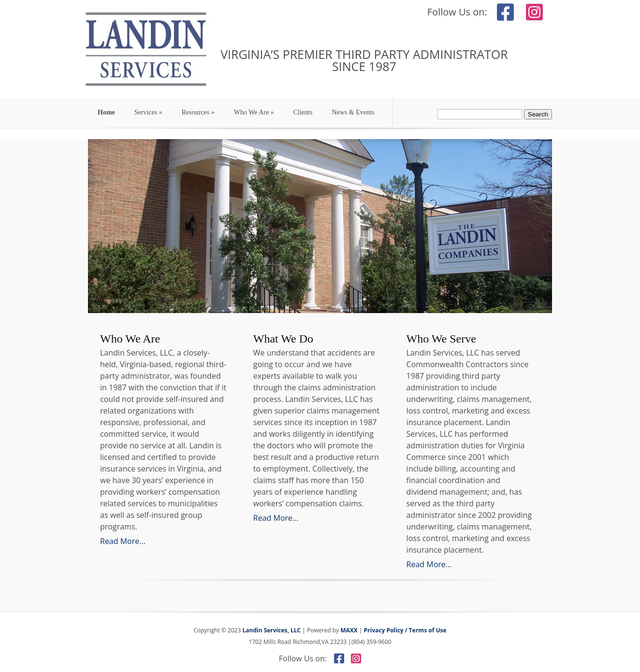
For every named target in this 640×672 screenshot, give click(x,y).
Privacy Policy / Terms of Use (405, 630)
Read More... (123, 541)
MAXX (349, 630)
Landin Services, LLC (271, 630)
